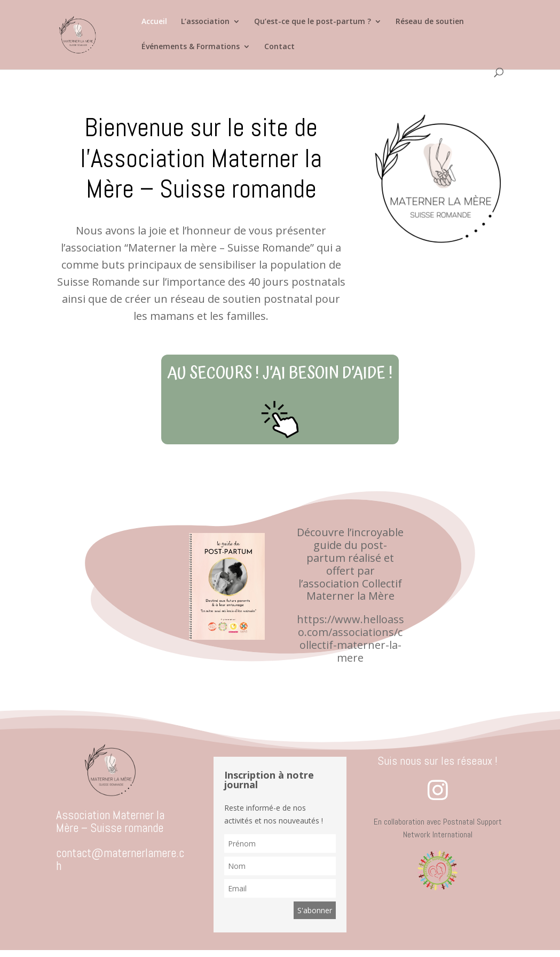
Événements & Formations (191, 47)
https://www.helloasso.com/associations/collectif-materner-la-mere (350, 638)
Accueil (154, 22)
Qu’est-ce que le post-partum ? (313, 22)
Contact (279, 47)
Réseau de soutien (430, 22)
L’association (205, 22)
